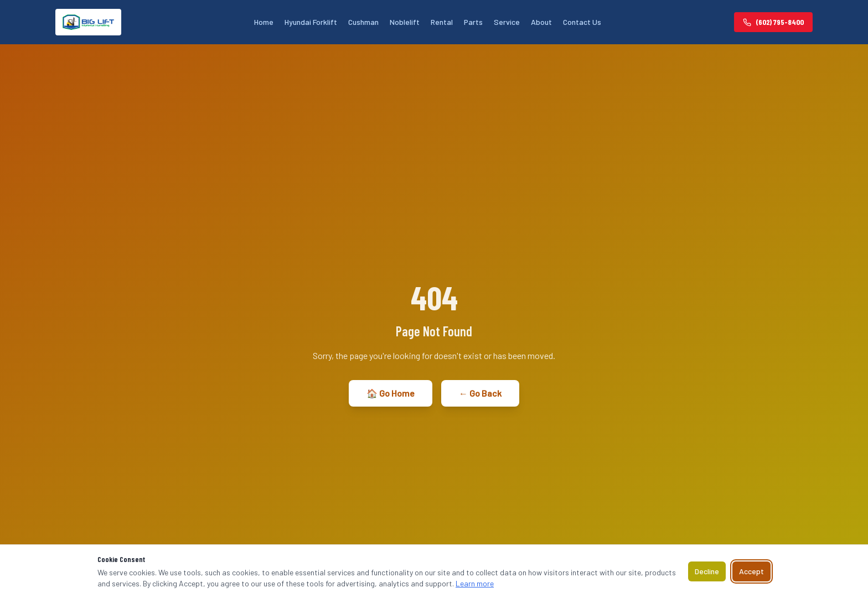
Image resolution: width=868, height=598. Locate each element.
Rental (442, 22)
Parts (473, 22)
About (541, 22)
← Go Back (480, 393)
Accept (751, 571)
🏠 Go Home (391, 393)
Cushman (363, 22)
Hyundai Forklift (311, 22)
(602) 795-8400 (773, 22)
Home (264, 22)
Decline (707, 571)
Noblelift (405, 22)
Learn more (475, 583)
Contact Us (582, 22)
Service (507, 22)
